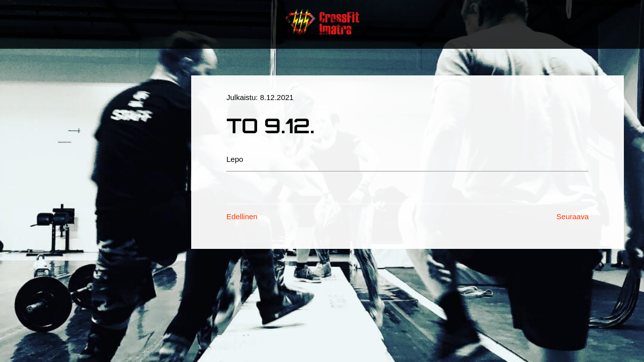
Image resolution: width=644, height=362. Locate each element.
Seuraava (573, 216)
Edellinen (242, 216)
